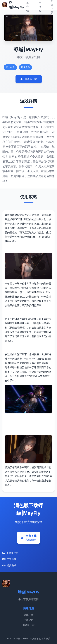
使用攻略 (29, 620)
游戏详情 (29, 615)
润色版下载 (29, 79)
